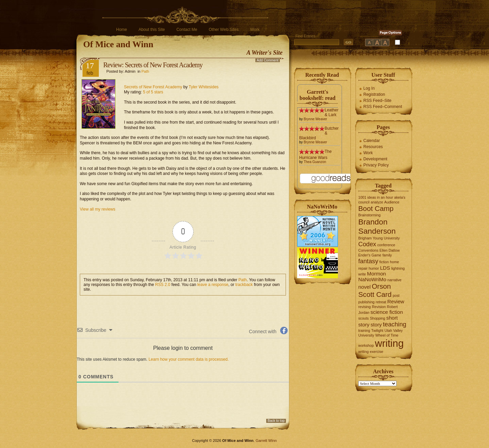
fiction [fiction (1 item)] (384, 262)
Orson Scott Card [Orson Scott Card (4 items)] (375, 290)
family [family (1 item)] (387, 255)
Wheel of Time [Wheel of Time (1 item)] (387, 335)
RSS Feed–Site (377, 101)
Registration (374, 94)
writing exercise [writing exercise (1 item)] (371, 352)
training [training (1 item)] (364, 330)
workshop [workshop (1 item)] (366, 345)
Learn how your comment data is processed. (188, 359)
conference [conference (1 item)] (386, 245)
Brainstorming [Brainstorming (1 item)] (369, 215)
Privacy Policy (376, 165)
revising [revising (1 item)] (365, 307)
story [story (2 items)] (376, 325)
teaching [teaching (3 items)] (395, 324)
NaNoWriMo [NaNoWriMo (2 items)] (372, 279)
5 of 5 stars (153, 92)
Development (375, 159)
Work (255, 30)
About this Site (152, 30)
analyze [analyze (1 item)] (377, 202)
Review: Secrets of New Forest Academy (153, 65)
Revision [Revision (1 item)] (379, 307)
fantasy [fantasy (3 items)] (368, 261)
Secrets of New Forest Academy (153, 87)
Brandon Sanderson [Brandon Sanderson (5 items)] (377, 226)
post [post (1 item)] (396, 295)
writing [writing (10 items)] (389, 343)
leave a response (213, 285)
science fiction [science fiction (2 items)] (387, 312)
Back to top (276, 421)
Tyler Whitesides (204, 87)
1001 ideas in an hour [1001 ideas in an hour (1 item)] (376, 197)
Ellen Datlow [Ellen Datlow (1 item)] (390, 250)
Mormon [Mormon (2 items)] (377, 274)
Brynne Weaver (315, 119)
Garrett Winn (266, 441)
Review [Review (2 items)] (396, 301)
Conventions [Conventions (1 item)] (368, 250)
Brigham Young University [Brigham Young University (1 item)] (379, 238)
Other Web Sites (224, 30)
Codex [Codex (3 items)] (367, 244)
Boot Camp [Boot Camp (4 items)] (376, 208)
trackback (244, 285)
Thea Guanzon (315, 162)
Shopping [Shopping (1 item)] (377, 318)
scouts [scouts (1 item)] (364, 318)
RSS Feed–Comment (383, 107)
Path (146, 71)
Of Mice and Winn (118, 44)
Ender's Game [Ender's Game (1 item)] (370, 255)
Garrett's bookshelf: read (318, 95)
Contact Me (187, 30)
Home (122, 30)
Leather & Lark (332, 112)
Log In (369, 88)
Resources (373, 147)
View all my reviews (97, 209)
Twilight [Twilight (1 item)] (377, 330)
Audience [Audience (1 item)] (392, 202)
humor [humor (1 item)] (374, 268)
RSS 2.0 (163, 285)
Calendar (372, 141)
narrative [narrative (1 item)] (394, 280)
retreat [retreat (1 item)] (381, 302)
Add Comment (268, 60)
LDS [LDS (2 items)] (385, 268)
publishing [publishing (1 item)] (366, 302)
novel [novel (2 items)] (364, 287)
